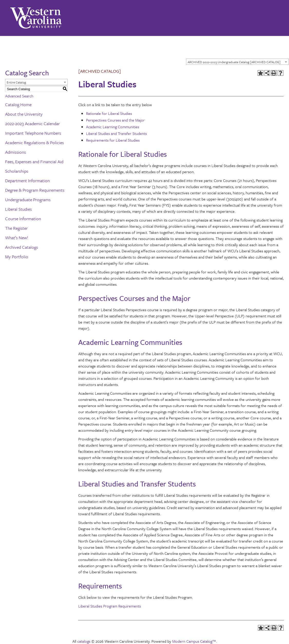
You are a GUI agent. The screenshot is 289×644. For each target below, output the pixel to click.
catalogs (84, 641)
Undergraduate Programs (28, 200)
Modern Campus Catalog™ (194, 641)
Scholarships (17, 171)
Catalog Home (18, 104)
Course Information (23, 219)
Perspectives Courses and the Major (115, 120)
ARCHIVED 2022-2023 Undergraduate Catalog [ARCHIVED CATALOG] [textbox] (234, 62)
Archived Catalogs (22, 247)
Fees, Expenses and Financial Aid (34, 162)
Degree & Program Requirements (35, 190)
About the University (24, 114)
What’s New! (17, 238)
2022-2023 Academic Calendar (32, 123)
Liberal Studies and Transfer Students (116, 133)
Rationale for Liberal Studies (109, 113)
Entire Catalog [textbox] (16, 82)
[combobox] (237, 62)
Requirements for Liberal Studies (113, 140)
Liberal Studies (18, 209)
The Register (16, 228)
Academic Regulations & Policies (35, 142)
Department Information (27, 181)
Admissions (16, 152)
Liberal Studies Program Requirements (110, 606)
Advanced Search (19, 96)
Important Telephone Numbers (33, 133)
